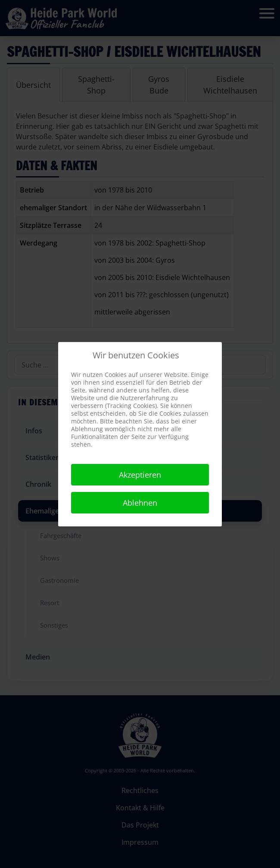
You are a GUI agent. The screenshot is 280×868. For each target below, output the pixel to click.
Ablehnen (140, 503)
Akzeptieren (140, 475)
